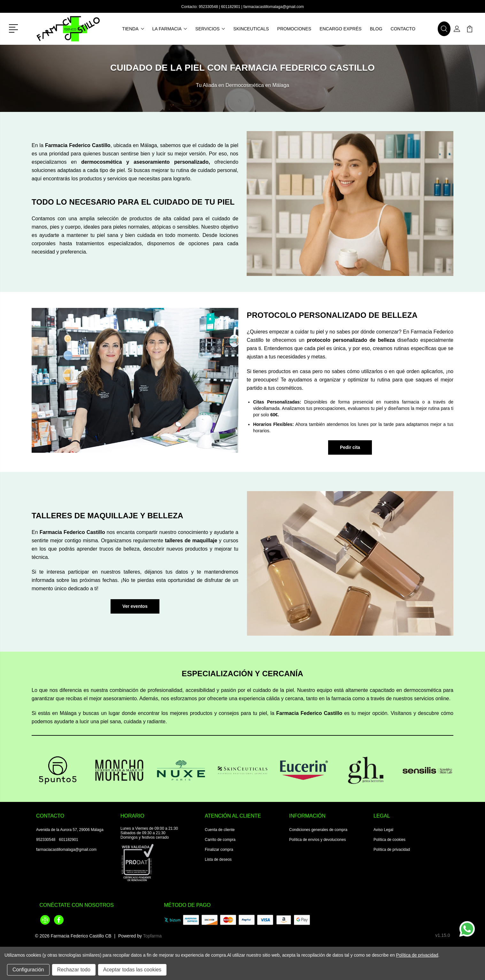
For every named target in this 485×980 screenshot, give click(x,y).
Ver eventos (135, 606)
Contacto (403, 29)
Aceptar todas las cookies (132, 970)
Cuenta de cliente (220, 830)
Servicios (210, 29)
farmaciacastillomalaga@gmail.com (274, 7)
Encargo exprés (340, 29)
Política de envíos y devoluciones (317, 840)
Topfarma (152, 936)
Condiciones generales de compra (318, 830)
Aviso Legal (383, 830)
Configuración (28, 970)
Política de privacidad (392, 850)
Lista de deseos (218, 859)
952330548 (208, 7)
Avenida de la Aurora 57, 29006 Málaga (70, 830)
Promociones (294, 29)
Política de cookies (389, 840)
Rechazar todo (74, 970)
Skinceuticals (251, 29)
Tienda (133, 29)
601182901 (231, 7)
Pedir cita (350, 447)
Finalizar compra (219, 850)
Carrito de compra (220, 840)
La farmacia (170, 29)
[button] (15, 28)
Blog (376, 29)
